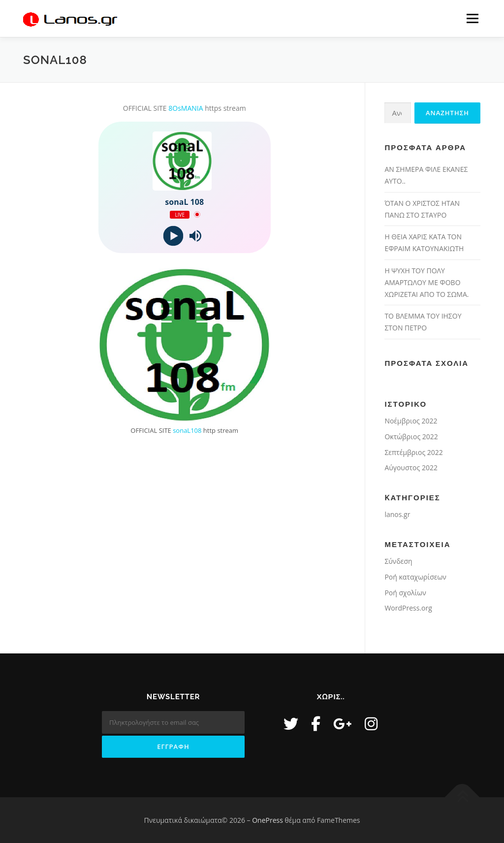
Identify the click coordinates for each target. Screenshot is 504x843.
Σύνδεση (398, 561)
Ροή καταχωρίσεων (415, 577)
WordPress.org (408, 608)
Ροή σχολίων (405, 593)
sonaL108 (187, 430)
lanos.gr (397, 514)
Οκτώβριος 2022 (411, 437)
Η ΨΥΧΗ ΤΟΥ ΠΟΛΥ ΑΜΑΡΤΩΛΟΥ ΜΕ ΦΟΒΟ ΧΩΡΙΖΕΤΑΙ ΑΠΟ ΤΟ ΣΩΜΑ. (426, 282)
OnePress (268, 820)
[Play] (173, 236)
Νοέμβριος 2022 (411, 421)
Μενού (472, 18)
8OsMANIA (186, 108)
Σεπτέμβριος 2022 (413, 452)
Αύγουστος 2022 (411, 468)
